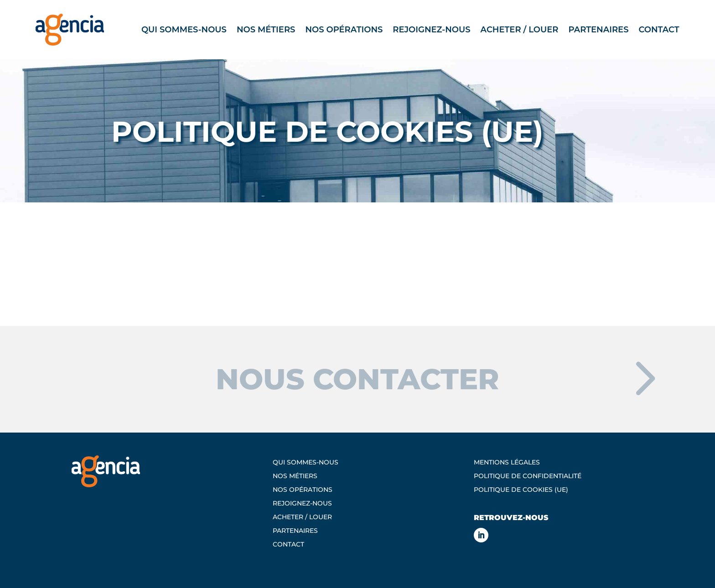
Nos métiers (266, 30)
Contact (659, 30)
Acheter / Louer (520, 30)
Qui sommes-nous (184, 30)
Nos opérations (344, 30)
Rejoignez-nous (431, 30)
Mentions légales (507, 463)
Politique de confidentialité (528, 476)
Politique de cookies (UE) (521, 490)
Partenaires (598, 30)
